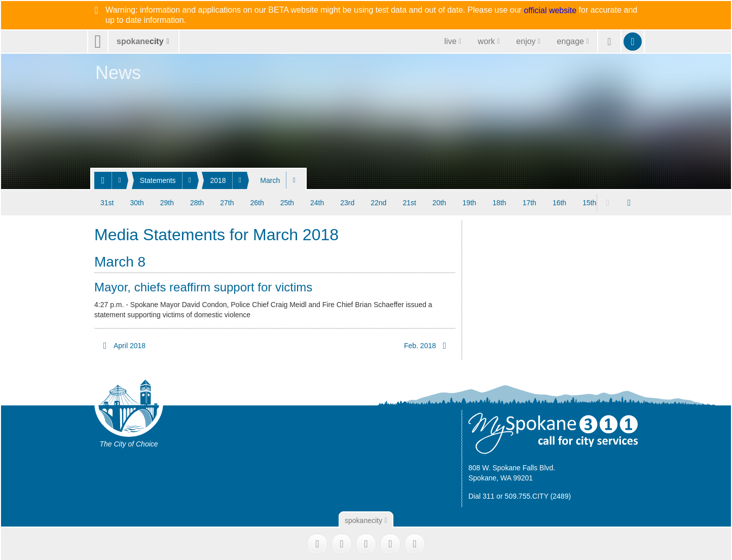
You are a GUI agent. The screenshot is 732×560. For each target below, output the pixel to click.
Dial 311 (481, 496)
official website (550, 11)
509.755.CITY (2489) (538, 496)
